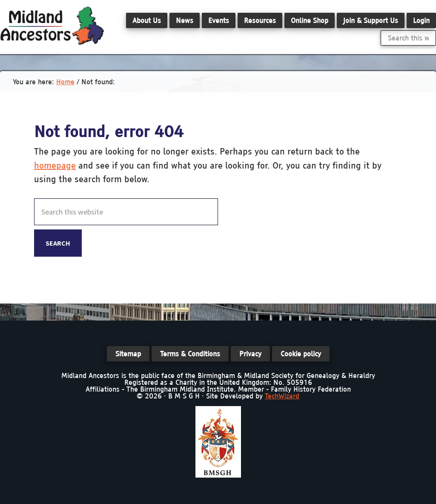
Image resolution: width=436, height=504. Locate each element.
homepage (55, 165)
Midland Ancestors (52, 26)
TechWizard (282, 396)
